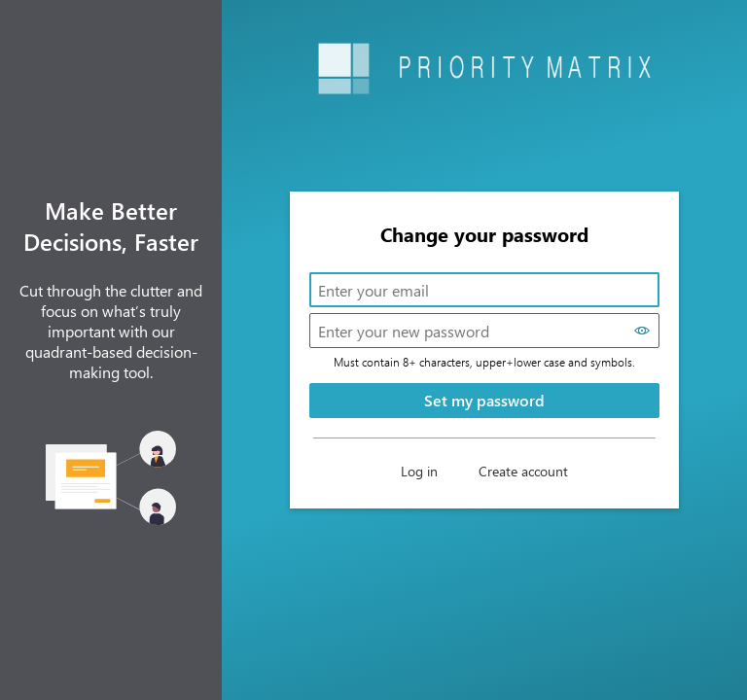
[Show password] (642, 331)
